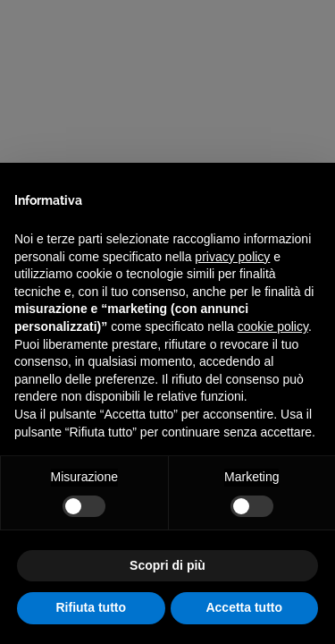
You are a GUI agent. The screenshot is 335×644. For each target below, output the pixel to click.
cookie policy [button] (273, 326)
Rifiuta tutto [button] (91, 607)
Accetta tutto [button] (244, 607)
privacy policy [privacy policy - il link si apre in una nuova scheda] (232, 257)
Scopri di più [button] (167, 565)
